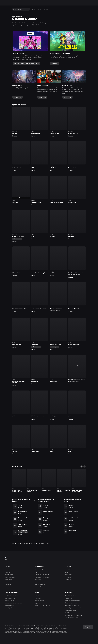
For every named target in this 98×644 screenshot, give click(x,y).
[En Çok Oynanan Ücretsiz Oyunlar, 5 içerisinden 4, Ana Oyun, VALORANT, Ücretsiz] (74, 525)
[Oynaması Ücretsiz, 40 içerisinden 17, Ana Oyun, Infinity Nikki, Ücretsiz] (21, 261)
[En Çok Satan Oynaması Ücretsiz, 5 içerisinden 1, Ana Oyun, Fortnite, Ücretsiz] (24, 506)
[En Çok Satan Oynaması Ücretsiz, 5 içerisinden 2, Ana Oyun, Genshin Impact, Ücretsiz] (24, 513)
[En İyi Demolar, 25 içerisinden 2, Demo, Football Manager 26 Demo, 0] (34, 481)
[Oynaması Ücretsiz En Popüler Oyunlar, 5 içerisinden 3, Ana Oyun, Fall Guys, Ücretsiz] (49, 519)
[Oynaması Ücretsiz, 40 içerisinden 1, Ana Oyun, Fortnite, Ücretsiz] (21, 122)
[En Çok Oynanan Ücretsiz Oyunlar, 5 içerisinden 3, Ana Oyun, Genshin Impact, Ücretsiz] (74, 519)
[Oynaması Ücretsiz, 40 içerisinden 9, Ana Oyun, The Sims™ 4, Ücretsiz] (21, 191)
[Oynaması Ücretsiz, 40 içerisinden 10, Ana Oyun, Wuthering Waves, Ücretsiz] (40, 191)
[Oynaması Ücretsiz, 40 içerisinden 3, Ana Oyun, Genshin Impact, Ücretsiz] (58, 122)
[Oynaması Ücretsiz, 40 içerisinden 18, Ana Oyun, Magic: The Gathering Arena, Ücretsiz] (40, 261)
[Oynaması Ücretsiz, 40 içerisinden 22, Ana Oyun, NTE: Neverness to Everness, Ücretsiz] (40, 297)
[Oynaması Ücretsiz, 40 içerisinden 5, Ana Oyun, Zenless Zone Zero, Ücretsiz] (21, 156)
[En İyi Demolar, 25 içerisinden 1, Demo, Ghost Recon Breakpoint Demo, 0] (19, 481)
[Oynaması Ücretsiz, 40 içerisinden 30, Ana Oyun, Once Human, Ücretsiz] (40, 370)
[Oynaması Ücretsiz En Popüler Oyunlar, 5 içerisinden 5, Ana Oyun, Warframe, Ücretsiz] (49, 532)
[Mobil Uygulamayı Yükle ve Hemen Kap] (26, 63)
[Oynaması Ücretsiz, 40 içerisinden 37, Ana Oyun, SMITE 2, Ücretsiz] (21, 440)
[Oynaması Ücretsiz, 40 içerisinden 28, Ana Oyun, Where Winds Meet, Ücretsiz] (77, 333)
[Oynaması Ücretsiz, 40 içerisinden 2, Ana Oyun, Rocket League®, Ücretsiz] (40, 122)
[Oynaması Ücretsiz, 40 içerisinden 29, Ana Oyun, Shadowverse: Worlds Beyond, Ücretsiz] (21, 370)
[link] (55, 63)
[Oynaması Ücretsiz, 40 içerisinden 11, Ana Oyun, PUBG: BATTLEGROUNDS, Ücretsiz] (58, 191)
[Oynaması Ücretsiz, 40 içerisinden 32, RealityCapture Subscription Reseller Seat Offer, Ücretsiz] (77, 370)
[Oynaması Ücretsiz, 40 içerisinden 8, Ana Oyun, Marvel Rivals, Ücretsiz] (77, 156)
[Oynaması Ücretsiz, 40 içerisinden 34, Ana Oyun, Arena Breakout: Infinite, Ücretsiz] (40, 405)
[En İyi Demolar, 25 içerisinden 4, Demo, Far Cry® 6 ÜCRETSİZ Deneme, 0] (64, 481)
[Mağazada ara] (14, 9)
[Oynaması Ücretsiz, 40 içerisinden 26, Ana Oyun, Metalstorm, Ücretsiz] (40, 334)
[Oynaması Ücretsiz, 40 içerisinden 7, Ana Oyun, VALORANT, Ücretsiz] (58, 156)
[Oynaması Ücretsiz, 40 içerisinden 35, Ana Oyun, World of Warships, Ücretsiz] (58, 405)
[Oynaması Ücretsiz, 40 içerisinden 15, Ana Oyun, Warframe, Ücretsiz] (58, 225)
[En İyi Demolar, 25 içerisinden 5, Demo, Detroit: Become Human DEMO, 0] (79, 481)
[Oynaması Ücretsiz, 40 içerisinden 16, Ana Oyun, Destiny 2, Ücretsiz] (77, 225)
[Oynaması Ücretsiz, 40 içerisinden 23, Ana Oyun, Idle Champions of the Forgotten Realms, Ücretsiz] (58, 298)
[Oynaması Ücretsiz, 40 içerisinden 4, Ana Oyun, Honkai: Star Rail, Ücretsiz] (77, 122)
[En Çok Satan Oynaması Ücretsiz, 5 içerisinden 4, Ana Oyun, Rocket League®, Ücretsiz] (24, 525)
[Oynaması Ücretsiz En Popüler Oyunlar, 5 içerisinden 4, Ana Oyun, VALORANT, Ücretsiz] (49, 525)
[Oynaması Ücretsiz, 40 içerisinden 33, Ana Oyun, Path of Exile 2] (21, 404)
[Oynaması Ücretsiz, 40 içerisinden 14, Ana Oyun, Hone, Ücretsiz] (40, 225)
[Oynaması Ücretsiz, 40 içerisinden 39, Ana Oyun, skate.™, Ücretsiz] (58, 440)
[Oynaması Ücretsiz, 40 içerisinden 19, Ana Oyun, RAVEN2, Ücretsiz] (58, 261)
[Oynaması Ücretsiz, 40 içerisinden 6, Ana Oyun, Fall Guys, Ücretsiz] (40, 156)
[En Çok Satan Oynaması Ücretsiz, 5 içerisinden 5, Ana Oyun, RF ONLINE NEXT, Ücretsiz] (24, 532)
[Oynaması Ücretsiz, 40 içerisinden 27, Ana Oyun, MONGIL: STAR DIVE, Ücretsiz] (58, 334)
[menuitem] (34, 9)
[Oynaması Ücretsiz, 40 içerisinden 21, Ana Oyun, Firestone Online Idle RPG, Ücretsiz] (21, 297)
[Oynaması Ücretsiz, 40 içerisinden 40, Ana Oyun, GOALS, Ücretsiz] (77, 440)
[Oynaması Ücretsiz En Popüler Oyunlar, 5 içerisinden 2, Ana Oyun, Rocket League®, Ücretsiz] (49, 513)
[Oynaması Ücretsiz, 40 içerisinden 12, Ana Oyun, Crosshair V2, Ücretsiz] (77, 191)
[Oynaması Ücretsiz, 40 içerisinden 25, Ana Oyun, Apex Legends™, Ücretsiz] (21, 333)
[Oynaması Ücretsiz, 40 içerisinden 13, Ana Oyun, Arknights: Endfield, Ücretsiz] (21, 226)
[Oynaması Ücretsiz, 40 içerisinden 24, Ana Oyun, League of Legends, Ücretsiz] (77, 297)
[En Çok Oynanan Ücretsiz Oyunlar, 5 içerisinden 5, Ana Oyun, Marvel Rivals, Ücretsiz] (74, 532)
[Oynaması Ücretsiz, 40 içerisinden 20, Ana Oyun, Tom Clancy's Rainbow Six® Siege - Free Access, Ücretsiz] (77, 262)
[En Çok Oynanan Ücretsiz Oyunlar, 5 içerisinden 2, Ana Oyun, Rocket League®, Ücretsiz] (74, 513)
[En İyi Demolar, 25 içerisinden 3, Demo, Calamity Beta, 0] (49, 480)
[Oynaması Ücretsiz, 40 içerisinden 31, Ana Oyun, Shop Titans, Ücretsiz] (58, 370)
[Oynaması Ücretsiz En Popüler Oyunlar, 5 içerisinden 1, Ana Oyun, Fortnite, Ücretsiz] (49, 506)
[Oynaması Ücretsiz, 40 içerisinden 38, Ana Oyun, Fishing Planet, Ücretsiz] (40, 440)
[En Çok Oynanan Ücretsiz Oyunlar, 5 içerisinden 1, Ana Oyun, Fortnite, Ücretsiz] (74, 506)
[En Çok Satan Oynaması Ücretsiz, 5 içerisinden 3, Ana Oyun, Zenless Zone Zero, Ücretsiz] (24, 519)
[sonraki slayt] (85, 466)
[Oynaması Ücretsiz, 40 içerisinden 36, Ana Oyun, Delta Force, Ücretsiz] (77, 405)
